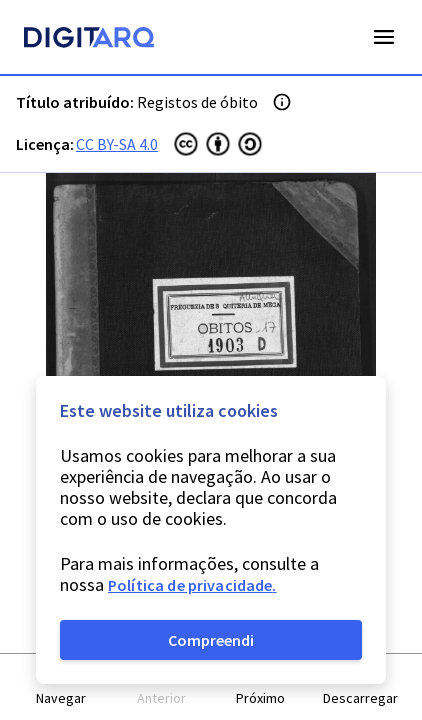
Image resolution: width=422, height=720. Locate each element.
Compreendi (211, 640)
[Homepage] (89, 40)
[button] (62, 687)
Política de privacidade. (192, 585)
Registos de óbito (197, 102)
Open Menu (384, 37)
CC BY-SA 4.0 (117, 144)
